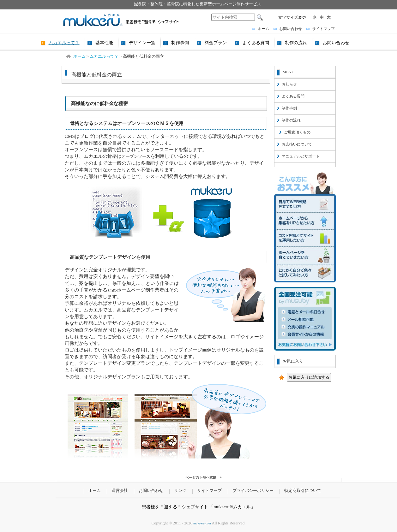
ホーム (263, 29)
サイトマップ (323, 29)
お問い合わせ (291, 29)
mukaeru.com (202, 523)
